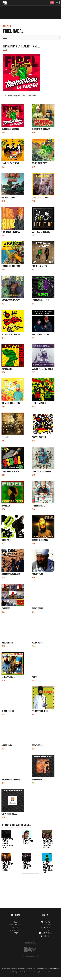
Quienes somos (46, 933)
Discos (4, 38)
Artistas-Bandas (15, 925)
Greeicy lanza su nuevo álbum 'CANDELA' (28, 841)
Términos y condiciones (43, 969)
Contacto (46, 936)
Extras (15, 933)
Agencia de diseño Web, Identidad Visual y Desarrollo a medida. (30, 972)
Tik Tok (46, 930)
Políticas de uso (55, 969)
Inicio (15, 922)
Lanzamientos (15, 930)
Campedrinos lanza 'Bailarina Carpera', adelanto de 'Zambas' (8, 866)
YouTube (46, 922)
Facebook (46, 927)
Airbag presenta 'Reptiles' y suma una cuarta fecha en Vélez (8, 843)
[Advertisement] (30, 893)
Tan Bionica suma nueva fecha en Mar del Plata (27, 865)
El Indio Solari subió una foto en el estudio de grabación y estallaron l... (48, 843)
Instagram (46, 925)
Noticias (15, 927)
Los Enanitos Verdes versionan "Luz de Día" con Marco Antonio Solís (48, 867)
